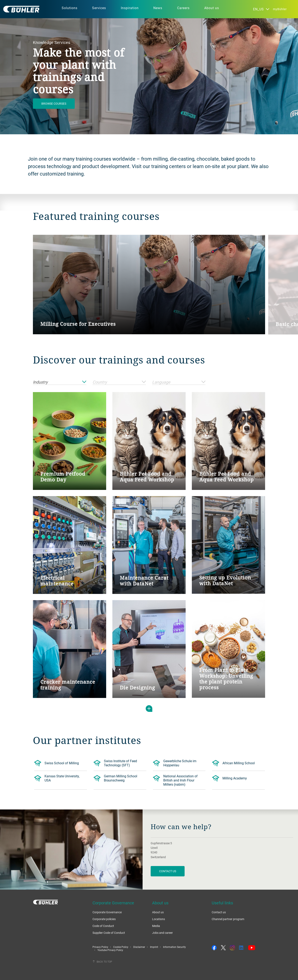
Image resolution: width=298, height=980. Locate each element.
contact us (168, 871)
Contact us (219, 912)
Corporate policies (104, 919)
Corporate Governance (107, 912)
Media (156, 926)
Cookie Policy (121, 947)
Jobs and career (162, 933)
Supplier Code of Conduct (109, 933)
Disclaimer (139, 947)
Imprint (154, 947)
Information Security (174, 947)
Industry (60, 382)
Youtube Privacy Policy (110, 950)
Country (119, 382)
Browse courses (54, 104)
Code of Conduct (103, 926)
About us (158, 912)
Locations (159, 919)
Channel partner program (228, 919)
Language (179, 382)
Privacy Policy (100, 947)
